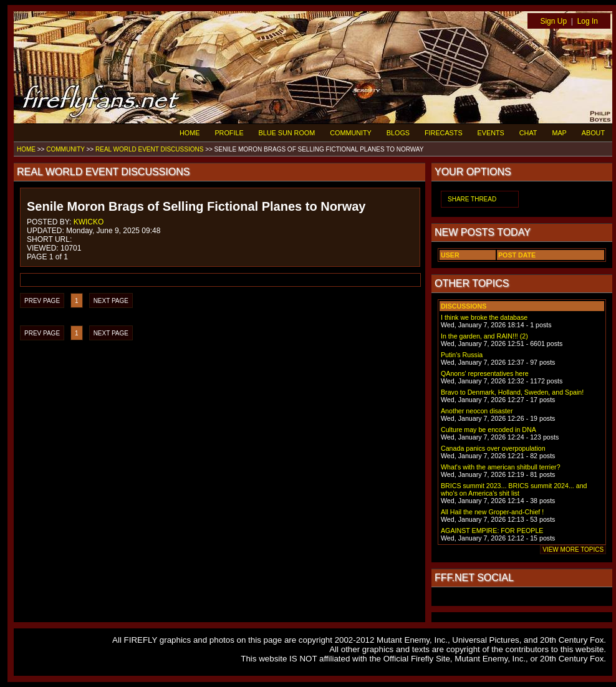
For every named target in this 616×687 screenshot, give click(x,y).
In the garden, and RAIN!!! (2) (484, 336)
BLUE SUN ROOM (287, 133)
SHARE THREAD (472, 199)
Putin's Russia (462, 355)
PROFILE (229, 133)
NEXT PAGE (111, 301)
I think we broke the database (484, 317)
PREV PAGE (42, 301)
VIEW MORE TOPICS (573, 550)
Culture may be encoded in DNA (488, 430)
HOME (190, 133)
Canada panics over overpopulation (493, 448)
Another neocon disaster (477, 411)
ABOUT (593, 133)
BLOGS (398, 133)
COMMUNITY (351, 133)
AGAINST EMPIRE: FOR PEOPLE (492, 531)
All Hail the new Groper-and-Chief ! (492, 512)
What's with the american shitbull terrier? (501, 467)
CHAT (528, 133)
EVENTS (491, 133)
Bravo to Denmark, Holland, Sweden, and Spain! (512, 392)
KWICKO (89, 222)
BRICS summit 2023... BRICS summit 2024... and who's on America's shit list (514, 489)
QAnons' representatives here (485, 373)
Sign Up (553, 21)
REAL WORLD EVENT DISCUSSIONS (149, 149)
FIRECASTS (444, 133)
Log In (588, 21)
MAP (559, 133)
